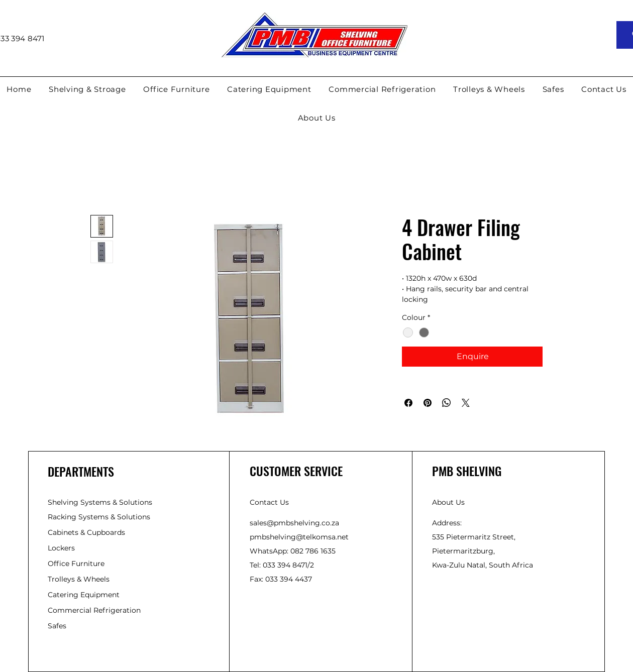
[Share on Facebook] (408, 403)
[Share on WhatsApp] (447, 403)
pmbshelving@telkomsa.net (299, 537)
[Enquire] (472, 357)
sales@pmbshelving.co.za (294, 523)
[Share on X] (466, 403)
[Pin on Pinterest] (428, 403)
